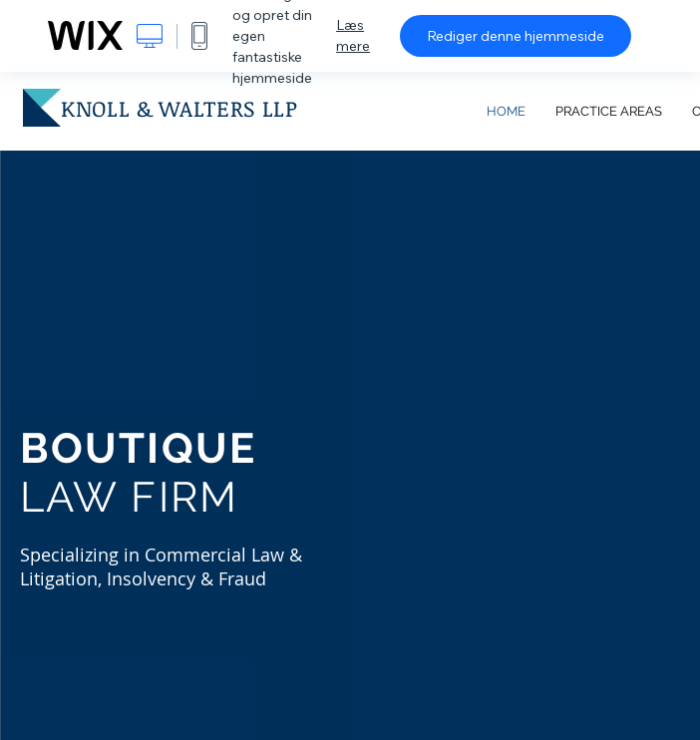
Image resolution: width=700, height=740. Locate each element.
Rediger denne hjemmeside (516, 36)
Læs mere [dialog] (353, 35)
